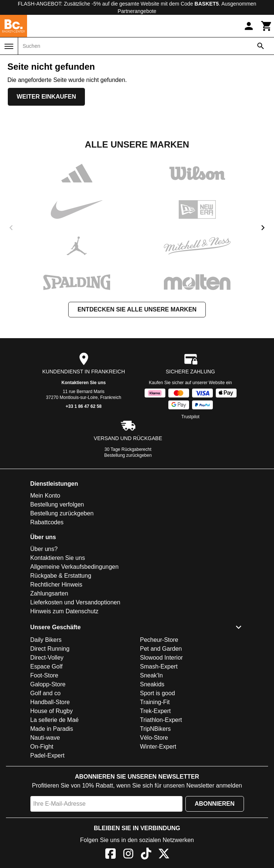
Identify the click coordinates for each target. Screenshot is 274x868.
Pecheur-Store (159, 640)
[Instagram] (128, 855)
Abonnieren (215, 804)
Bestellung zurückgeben (128, 455)
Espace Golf (47, 666)
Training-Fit (155, 702)
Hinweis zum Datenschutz (65, 611)
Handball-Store (50, 702)
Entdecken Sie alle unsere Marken (137, 309)
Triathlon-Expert (161, 720)
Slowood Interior (162, 658)
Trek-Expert (156, 711)
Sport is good (158, 693)
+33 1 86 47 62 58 (84, 406)
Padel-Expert (48, 755)
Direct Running (50, 649)
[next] (263, 228)
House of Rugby (52, 711)
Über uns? (44, 549)
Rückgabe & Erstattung (61, 576)
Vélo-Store (154, 738)
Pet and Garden (161, 649)
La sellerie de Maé (55, 720)
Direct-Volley (47, 658)
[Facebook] (110, 855)
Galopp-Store (48, 684)
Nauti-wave (45, 738)
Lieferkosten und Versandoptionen (75, 602)
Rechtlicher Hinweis (57, 585)
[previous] (11, 228)
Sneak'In (152, 675)
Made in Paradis (52, 729)
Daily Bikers (46, 640)
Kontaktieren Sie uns (84, 383)
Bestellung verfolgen (57, 504)
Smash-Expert (159, 666)
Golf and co (46, 693)
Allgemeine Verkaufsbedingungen (75, 567)
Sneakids (152, 684)
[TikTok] (146, 855)
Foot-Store (44, 675)
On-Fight (42, 747)
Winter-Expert (158, 747)
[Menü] (9, 46)
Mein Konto (45, 496)
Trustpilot (190, 417)
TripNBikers (156, 729)
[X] (164, 855)
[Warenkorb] (267, 26)
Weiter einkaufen (46, 97)
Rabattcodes (47, 522)
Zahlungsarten (49, 593)
